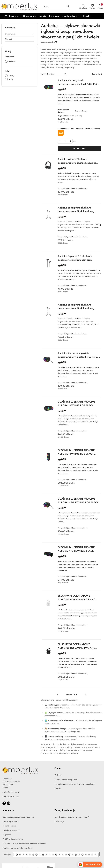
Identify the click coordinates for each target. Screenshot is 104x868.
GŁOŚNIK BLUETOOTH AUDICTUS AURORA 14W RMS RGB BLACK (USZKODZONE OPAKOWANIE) (77, 452)
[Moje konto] (83, 7)
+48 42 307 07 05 (10, 797)
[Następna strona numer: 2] (85, 695)
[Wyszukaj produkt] (56, 7)
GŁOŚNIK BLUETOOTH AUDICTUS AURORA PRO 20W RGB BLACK (77, 549)
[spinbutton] (65, 141)
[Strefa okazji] (54, 16)
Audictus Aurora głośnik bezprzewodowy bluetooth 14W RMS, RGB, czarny (78, 82)
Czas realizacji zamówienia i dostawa (18, 817)
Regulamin (7, 835)
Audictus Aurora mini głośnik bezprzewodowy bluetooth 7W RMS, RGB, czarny (78, 355)
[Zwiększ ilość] (71, 141)
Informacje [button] (8, 810)
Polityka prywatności (11, 830)
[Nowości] (42, 16)
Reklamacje (59, 821)
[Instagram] (9, 803)
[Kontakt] (87, 16)
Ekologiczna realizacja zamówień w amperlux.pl (75, 784)
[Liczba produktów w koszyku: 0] (100, 7)
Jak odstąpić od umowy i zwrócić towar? (72, 817)
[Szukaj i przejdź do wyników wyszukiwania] (68, 7)
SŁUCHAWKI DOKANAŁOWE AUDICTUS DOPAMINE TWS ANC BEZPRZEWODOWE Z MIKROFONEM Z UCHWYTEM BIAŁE (78, 598)
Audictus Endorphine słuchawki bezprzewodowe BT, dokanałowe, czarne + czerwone (76, 307)
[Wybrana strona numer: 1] (72, 695)
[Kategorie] (11, 16)
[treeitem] (20, 34)
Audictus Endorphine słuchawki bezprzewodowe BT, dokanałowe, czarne (76, 210)
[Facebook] (4, 803)
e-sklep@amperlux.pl (11, 792)
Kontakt (58, 788)
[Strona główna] (30, 16)
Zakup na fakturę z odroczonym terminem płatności (24, 844)
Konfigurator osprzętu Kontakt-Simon (18, 848)
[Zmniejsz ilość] (60, 141)
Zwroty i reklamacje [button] (65, 810)
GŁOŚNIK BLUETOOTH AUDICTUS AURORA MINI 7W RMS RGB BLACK (78, 501)
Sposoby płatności (10, 821)
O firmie (58, 775)
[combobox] (53, 74)
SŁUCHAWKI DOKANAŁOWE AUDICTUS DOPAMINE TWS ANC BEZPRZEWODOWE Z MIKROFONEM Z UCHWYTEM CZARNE (78, 646)
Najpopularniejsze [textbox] (48, 74)
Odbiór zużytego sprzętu (13, 839)
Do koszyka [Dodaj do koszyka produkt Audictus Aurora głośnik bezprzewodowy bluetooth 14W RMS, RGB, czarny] (79, 148)
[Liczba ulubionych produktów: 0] (93, 7)
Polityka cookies (9, 826)
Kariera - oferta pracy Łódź (66, 780)
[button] (71, 16)
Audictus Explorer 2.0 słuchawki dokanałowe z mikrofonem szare (75, 258)
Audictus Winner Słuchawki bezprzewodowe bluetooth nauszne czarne (77, 161)
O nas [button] (58, 768)
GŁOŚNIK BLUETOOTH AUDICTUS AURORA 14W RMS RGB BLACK (77, 404)
